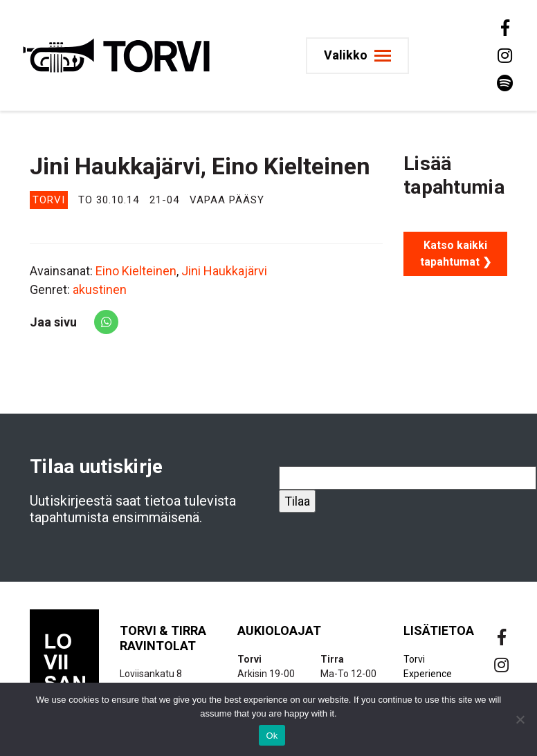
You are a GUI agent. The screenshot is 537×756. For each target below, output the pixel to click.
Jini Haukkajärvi (224, 271)
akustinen (100, 289)
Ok (272, 736)
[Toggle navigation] (357, 56)
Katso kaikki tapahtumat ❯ (456, 253)
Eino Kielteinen (136, 271)
